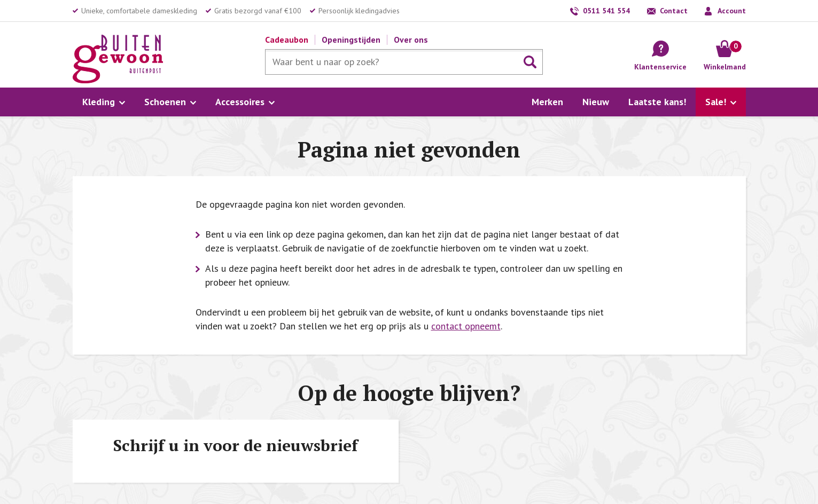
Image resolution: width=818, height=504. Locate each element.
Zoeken (530, 62)
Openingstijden (351, 40)
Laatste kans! (657, 102)
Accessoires (240, 102)
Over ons (411, 40)
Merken (547, 102)
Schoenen (165, 102)
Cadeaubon (287, 40)
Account (732, 11)
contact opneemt (466, 326)
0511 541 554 (606, 11)
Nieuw (596, 102)
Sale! (716, 102)
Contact (674, 11)
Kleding (99, 102)
